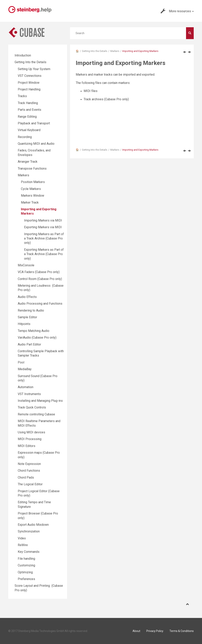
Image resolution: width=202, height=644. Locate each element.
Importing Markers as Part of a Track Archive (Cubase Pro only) (44, 238)
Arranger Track (28, 162)
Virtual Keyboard (29, 130)
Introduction (23, 55)
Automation (26, 387)
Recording (25, 137)
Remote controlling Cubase (36, 414)
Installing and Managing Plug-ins (40, 401)
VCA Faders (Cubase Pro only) (39, 272)
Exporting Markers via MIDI (43, 227)
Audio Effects (27, 297)
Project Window (29, 83)
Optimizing (25, 572)
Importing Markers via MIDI (43, 220)
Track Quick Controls (32, 407)
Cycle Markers (31, 189)
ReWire (23, 545)
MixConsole (26, 265)
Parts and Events (29, 110)
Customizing (26, 565)
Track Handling (28, 103)
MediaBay (25, 369)
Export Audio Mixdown (33, 525)
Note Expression (29, 464)
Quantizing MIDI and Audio (36, 144)
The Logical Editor (30, 484)
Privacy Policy (155, 631)
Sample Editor (27, 317)
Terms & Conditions (182, 631)
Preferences (26, 579)
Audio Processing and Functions (40, 304)
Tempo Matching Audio (34, 331)
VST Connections (30, 76)
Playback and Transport (34, 123)
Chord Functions (29, 471)
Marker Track (30, 202)
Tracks (22, 96)
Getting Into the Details (95, 51)
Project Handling (29, 89)
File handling (26, 559)
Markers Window (33, 196)
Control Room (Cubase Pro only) (40, 279)
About (136, 631)
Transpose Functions (32, 169)
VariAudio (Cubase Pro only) (37, 337)
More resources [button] (177, 11)
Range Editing (27, 117)
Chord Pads (26, 477)
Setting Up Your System (34, 69)
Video (22, 538)
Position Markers (33, 182)
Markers (115, 51)
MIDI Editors (27, 446)
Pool (21, 362)
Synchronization (29, 531)
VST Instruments (29, 394)
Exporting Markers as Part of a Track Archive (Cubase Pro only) (44, 254)
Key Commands (29, 552)
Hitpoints (24, 324)
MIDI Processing (30, 439)
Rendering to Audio (31, 310)
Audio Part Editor (29, 344)
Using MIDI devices (31, 432)
